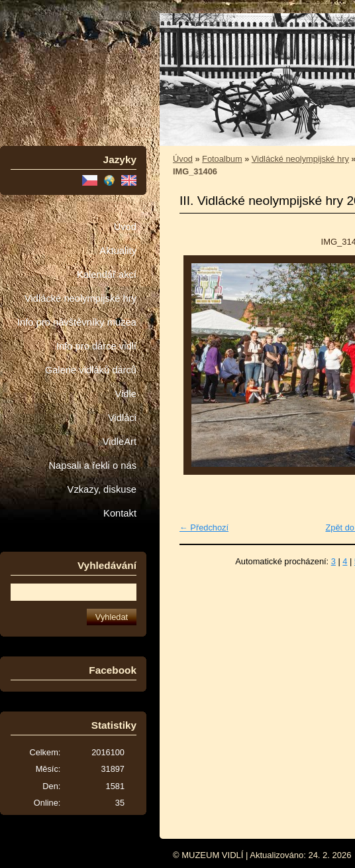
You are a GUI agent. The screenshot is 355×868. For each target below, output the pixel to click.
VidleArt (120, 442)
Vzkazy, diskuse (102, 489)
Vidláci (122, 418)
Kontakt (120, 513)
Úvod (125, 227)
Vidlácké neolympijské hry (80, 298)
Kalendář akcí (107, 275)
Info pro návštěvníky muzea (77, 322)
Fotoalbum (222, 159)
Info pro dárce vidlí (96, 346)
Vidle (126, 394)
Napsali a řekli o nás (92, 465)
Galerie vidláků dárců (91, 370)
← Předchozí (204, 527)
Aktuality (118, 251)
